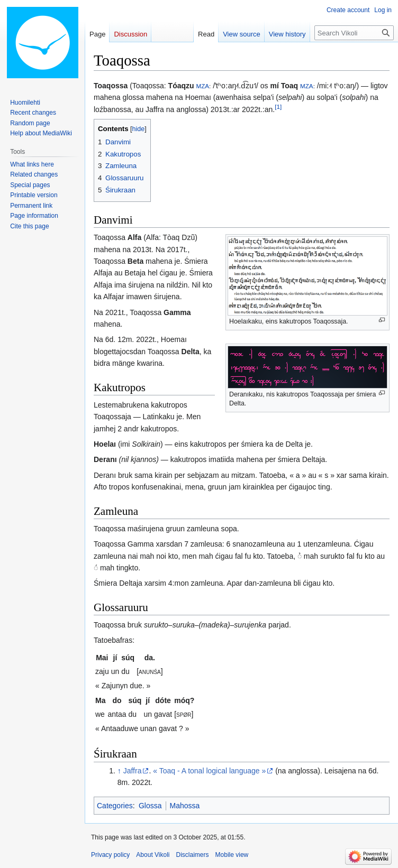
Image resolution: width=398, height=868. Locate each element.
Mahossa (185, 806)
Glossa (150, 806)
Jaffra (133, 771)
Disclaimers (193, 855)
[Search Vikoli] (354, 33)
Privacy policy (110, 855)
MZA (202, 86)
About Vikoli (153, 855)
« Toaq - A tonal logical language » (209, 771)
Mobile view (232, 855)
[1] (278, 107)
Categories (115, 806)
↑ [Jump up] (119, 771)
